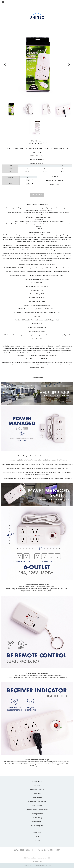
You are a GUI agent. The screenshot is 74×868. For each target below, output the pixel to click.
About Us (37, 786)
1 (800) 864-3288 (37, 862)
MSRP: (34, 141)
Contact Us (37, 794)
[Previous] (5, 64)
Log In (37, 836)
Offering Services (37, 814)
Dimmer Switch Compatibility (37, 810)
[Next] (69, 64)
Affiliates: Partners (37, 790)
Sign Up (37, 840)
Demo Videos (37, 806)
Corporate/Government (37, 802)
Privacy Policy (37, 818)
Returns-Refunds (37, 822)
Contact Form (37, 798)
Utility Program (37, 825)
